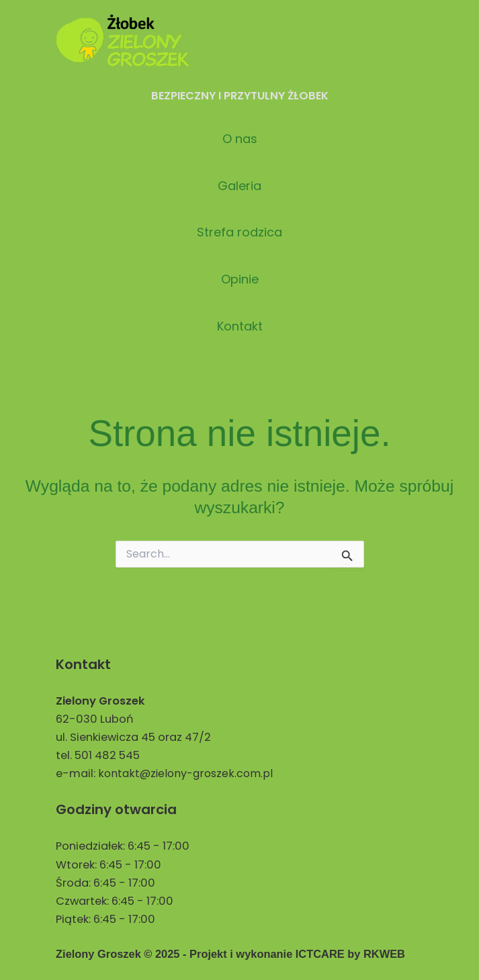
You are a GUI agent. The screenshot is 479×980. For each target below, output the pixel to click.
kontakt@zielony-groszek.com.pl (187, 773)
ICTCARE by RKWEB (350, 954)
